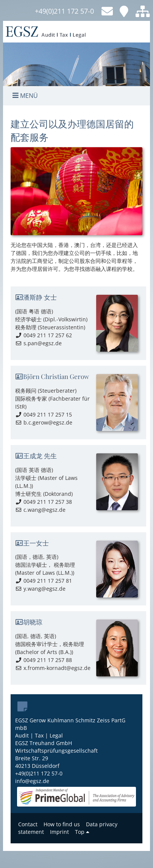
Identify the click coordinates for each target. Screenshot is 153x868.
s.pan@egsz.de (38, 343)
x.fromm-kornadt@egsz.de (53, 668)
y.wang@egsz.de (40, 589)
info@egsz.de (32, 781)
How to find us (62, 824)
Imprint (59, 832)
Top (82, 832)
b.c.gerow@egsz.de (44, 422)
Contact (28, 824)
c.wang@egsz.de (40, 510)
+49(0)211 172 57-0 (64, 11)
